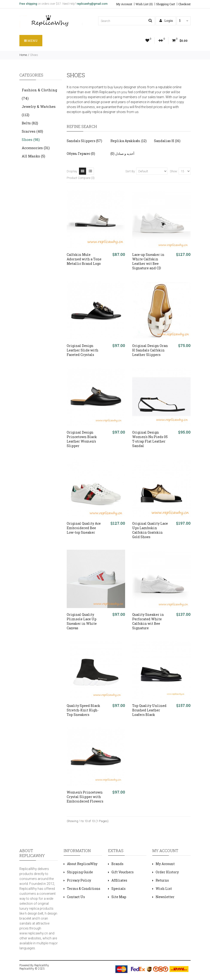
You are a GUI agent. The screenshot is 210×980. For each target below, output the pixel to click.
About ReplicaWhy (82, 864)
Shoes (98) (31, 139)
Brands (117, 864)
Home (23, 55)
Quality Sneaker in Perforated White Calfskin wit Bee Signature (148, 621)
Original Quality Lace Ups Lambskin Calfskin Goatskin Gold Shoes (150, 530)
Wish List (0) (144, 4)
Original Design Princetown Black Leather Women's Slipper (82, 439)
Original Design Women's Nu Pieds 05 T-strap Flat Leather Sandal (150, 439)
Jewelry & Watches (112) (39, 111)
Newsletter (165, 897)
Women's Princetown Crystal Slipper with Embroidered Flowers (85, 797)
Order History (167, 872)
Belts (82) (30, 123)
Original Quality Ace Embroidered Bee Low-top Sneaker (84, 528)
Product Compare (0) (81, 178)
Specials (118, 889)
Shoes (34, 55)
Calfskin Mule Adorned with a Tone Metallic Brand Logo (84, 259)
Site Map (119, 897)
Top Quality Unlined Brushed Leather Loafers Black (149, 710)
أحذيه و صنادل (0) (122, 154)
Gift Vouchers (122, 872)
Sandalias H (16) (167, 141)
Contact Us (76, 897)
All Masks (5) (33, 156)
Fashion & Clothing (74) (39, 94)
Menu (31, 41)
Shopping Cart (166, 4)
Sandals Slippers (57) (84, 141)
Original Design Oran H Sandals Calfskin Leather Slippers (150, 350)
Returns (162, 880)
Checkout (184, 4)
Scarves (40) (32, 131)
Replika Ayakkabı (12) (129, 141)
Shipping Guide (80, 872)
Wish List (164, 889)
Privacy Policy (79, 880)
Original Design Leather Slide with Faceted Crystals (83, 350)
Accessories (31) (36, 148)
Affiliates (119, 880)
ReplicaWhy (42, 965)
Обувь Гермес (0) (81, 154)
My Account (124, 4)
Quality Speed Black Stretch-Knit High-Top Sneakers (83, 710)
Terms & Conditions (84, 889)
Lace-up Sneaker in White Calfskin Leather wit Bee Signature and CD (148, 261)
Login (166, 21)
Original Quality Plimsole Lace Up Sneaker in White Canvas (82, 621)
